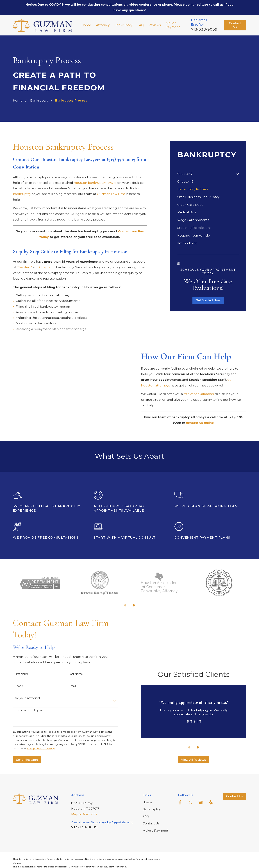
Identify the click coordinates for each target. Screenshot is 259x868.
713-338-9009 (204, 29)
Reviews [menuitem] (155, 25)
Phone (19, 706)
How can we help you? (29, 730)
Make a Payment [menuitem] (173, 25)
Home (147, 822)
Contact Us (235, 25)
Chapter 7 (24, 267)
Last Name (76, 694)
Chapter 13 (47, 267)
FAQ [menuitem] (141, 25)
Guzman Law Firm (111, 194)
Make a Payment (155, 851)
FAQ (146, 836)
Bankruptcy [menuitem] (123, 25)
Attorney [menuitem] (103, 25)
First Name (22, 694)
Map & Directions (84, 834)
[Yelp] (211, 822)
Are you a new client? (28, 718)
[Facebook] (180, 822)
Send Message (27, 780)
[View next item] (134, 625)
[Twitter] (190, 822)
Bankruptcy (152, 829)
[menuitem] (206, 174)
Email (72, 706)
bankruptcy (22, 194)
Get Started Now (208, 300)
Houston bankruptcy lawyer (95, 183)
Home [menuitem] (86, 25)
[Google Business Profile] (201, 822)
